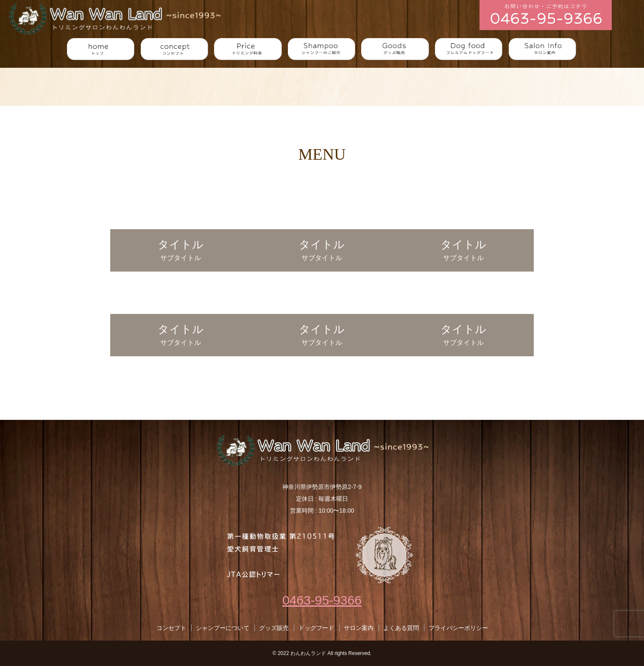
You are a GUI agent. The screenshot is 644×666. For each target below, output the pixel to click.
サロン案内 (359, 628)
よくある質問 (401, 628)
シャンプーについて (223, 628)
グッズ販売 (274, 628)
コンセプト (171, 628)
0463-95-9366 (322, 600)
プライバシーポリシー (458, 628)
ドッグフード (316, 628)
